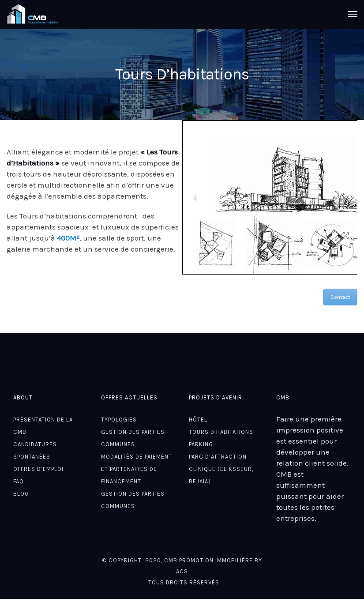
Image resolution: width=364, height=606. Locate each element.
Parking (201, 444)
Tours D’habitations (221, 432)
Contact (340, 297)
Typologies (119, 420)
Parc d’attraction (218, 457)
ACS (182, 571)
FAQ (19, 481)
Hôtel (198, 420)
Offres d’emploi (38, 469)
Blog (21, 494)
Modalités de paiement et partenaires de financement (137, 469)
